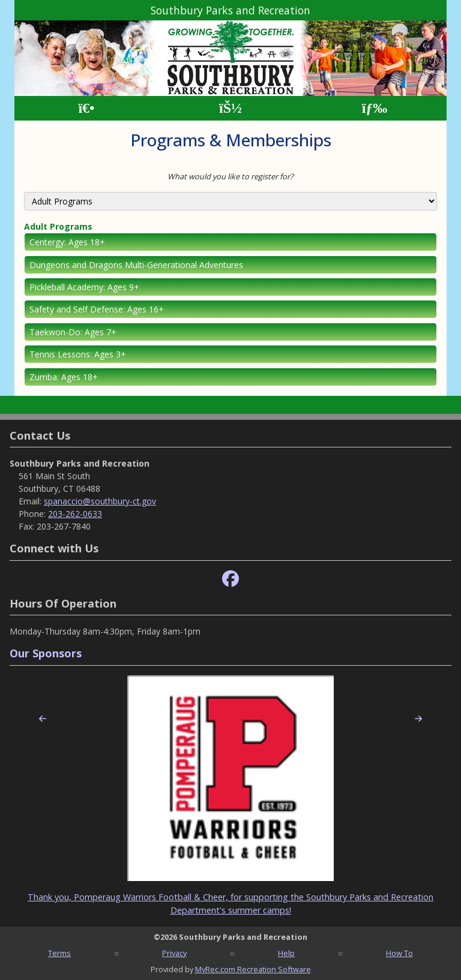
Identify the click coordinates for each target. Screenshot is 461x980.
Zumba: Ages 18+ (64, 377)
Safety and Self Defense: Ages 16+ (97, 309)
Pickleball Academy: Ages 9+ (84, 287)
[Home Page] (86, 108)
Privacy (174, 953)
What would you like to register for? (230, 176)
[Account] (230, 108)
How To (399, 953)
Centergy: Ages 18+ (67, 242)
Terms (59, 953)
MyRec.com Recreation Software (253, 969)
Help (286, 953)
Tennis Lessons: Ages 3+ (78, 354)
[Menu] (375, 108)
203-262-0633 (75, 514)
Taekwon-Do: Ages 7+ (73, 332)
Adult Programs (58, 226)
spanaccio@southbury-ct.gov (100, 501)
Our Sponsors (46, 653)
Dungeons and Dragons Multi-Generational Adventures (136, 265)
